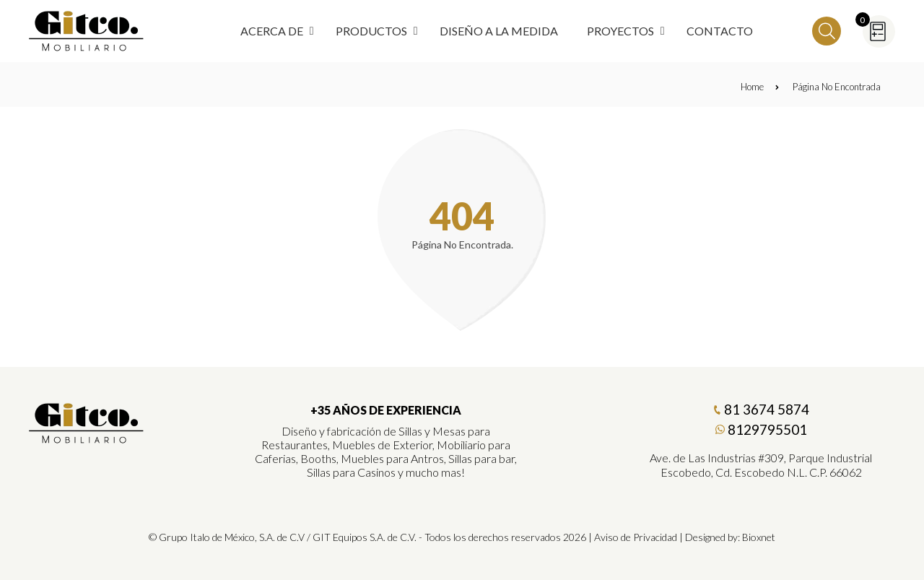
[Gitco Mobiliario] (87, 438)
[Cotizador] (879, 31)
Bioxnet (759, 537)
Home (760, 87)
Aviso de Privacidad (636, 537)
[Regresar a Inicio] (87, 31)
